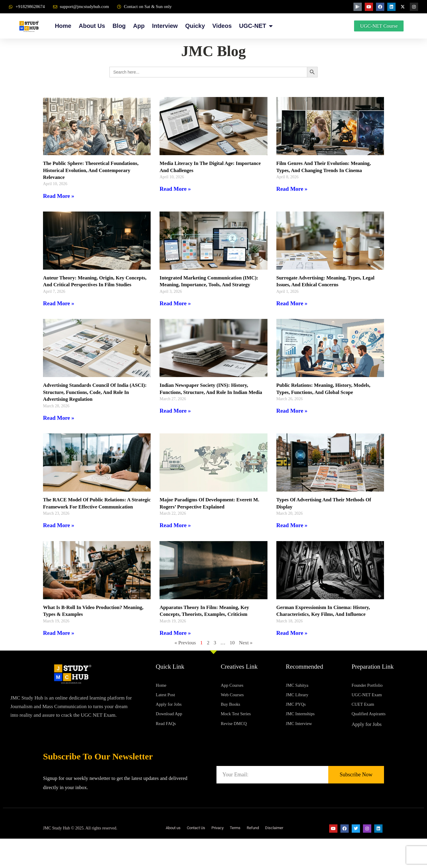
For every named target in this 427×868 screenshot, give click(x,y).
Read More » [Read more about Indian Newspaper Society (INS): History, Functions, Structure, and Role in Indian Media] (175, 425)
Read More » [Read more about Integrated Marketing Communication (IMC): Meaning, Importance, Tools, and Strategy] (175, 303)
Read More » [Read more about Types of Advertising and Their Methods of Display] (292, 532)
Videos (222, 26)
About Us (92, 26)
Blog (119, 26)
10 (232, 657)
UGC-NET (256, 26)
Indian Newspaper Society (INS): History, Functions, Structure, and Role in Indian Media (207, 399)
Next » (246, 657)
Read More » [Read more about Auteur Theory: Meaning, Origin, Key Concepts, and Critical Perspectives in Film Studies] (59, 310)
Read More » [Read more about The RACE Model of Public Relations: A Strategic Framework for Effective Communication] (59, 539)
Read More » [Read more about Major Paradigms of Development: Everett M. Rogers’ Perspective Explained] (175, 532)
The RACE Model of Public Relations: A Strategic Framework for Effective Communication (90, 514)
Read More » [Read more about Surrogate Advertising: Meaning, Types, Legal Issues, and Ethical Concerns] (292, 303)
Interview (165, 26)
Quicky (195, 26)
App (139, 26)
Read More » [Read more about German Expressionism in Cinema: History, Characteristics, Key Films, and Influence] (292, 647)
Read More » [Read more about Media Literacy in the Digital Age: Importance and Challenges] (175, 189)
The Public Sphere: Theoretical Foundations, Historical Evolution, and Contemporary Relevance (94, 170)
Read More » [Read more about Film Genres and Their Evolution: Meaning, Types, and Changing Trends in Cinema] (292, 189)
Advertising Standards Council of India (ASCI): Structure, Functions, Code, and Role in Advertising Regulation (95, 399)
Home (63, 26)
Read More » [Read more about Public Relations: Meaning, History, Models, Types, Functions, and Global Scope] (292, 418)
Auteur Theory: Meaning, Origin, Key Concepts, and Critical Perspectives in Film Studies (93, 285)
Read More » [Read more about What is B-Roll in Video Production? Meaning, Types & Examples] (59, 647)
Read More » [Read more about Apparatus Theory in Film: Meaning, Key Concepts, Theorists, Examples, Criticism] (175, 647)
